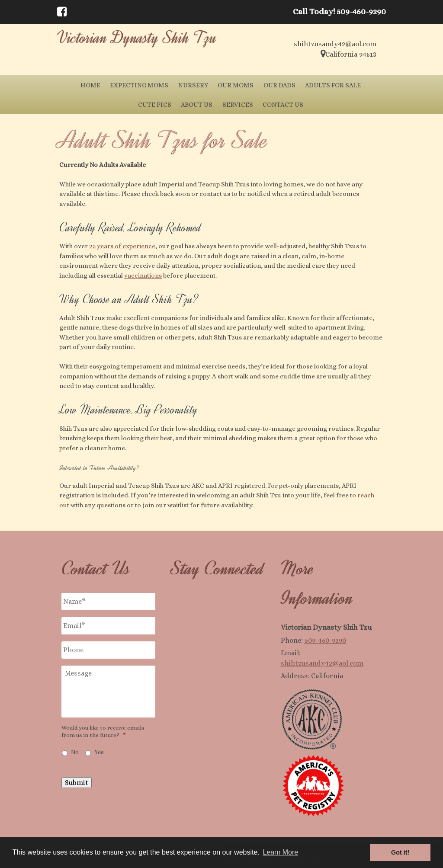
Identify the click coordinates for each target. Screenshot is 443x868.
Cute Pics (155, 105)
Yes (99, 752)
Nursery (193, 85)
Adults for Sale (333, 85)
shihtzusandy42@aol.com (322, 663)
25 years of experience (122, 246)
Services (238, 105)
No (75, 752)
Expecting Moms (139, 85)
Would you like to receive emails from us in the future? (103, 731)
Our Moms (236, 85)
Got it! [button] (400, 852)
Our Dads (279, 85)
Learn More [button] (280, 852)
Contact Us (283, 105)
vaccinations (143, 275)
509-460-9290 (325, 640)
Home (90, 85)
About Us (197, 105)
